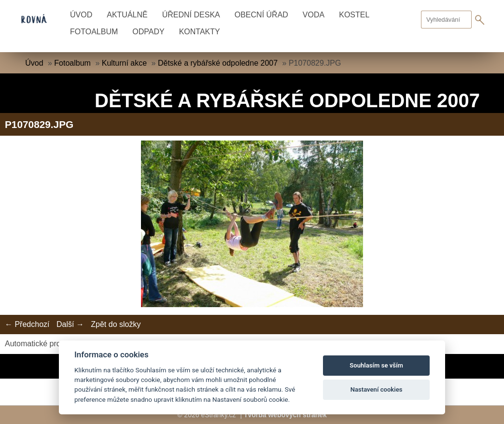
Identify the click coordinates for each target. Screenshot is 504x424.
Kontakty (200, 32)
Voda (314, 15)
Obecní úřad (261, 15)
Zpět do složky (116, 324)
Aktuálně (127, 15)
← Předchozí (27, 324)
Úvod (81, 15)
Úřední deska (191, 15)
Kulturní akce (124, 63)
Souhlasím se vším (376, 365)
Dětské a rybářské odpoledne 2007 (218, 63)
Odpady (148, 32)
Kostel (354, 15)
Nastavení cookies (377, 389)
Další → (70, 324)
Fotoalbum (94, 32)
